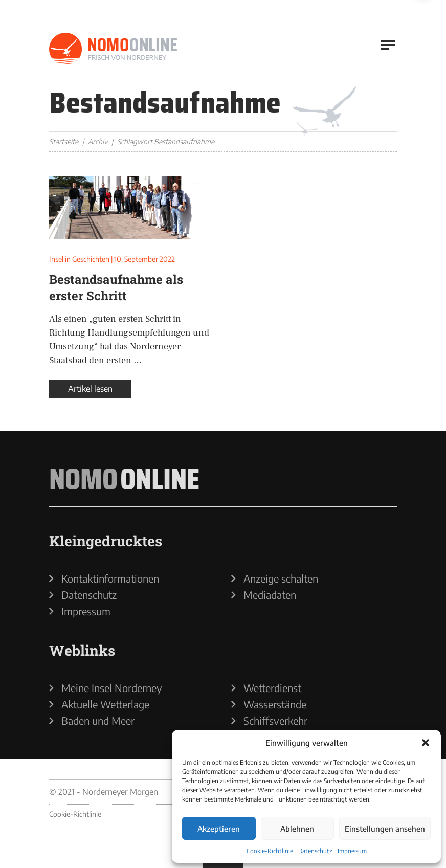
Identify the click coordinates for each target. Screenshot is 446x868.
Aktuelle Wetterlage (105, 704)
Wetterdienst (272, 688)
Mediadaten (270, 595)
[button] (426, 743)
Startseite (64, 141)
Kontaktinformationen (110, 578)
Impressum (352, 851)
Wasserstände (275, 704)
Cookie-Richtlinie (270, 851)
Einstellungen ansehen (385, 829)
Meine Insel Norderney (112, 688)
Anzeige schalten (281, 578)
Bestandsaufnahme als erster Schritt (116, 287)
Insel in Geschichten (79, 259)
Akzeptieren (219, 829)
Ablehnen (297, 829)
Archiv (98, 141)
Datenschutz (315, 851)
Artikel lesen (90, 389)
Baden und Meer (98, 721)
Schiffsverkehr (275, 721)
